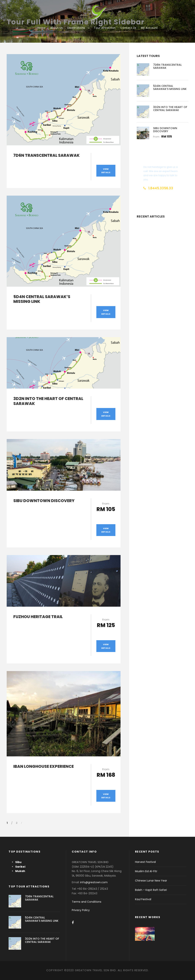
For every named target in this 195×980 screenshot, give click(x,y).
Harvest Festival (145, 862)
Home (42, 28)
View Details (106, 171)
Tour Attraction (105, 28)
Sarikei (20, 867)
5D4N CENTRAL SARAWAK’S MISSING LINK (42, 299)
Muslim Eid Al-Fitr (146, 871)
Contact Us (128, 28)
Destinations (76, 28)
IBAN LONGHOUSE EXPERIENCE (44, 766)
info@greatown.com (94, 882)
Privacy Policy (81, 910)
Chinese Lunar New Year (151, 881)
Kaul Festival (143, 899)
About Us (57, 28)
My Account (149, 28)
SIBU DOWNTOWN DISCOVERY (44, 501)
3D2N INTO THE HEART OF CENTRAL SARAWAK (48, 401)
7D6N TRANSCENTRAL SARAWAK (46, 155)
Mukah (20, 871)
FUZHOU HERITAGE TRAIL (38, 617)
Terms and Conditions (87, 902)
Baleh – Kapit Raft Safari (151, 890)
